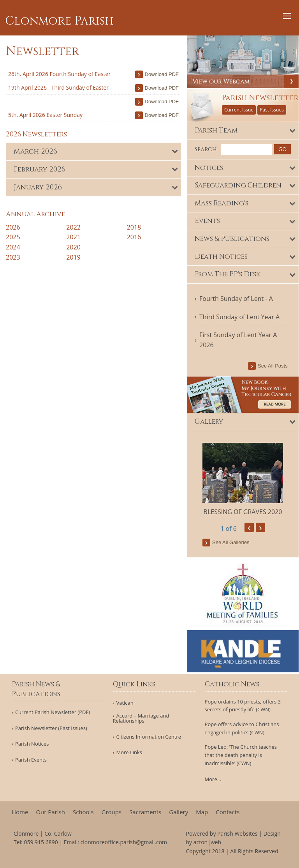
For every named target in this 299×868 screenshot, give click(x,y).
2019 (73, 257)
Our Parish (50, 812)
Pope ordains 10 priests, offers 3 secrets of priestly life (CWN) (243, 706)
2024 (13, 247)
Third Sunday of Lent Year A (239, 317)
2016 (134, 237)
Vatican (125, 703)
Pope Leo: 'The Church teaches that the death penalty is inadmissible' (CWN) (241, 755)
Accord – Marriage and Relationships (141, 718)
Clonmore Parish (59, 21)
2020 (73, 247)
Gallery (179, 812)
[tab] (93, 151)
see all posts (273, 366)
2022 (73, 227)
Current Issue (239, 110)
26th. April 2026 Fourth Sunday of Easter (59, 74)
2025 (13, 237)
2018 (134, 227)
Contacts (228, 812)
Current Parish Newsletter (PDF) (53, 712)
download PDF (162, 74)
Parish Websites (237, 834)
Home (20, 812)
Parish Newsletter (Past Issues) (51, 728)
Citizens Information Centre (149, 737)
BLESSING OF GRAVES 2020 (243, 512)
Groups (112, 812)
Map (202, 812)
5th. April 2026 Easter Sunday (45, 115)
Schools (83, 812)
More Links (129, 752)
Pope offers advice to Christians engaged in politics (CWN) (242, 728)
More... (213, 779)
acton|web (207, 842)
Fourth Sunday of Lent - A (236, 299)
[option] (243, 480)
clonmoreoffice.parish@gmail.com (124, 842)
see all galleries (231, 543)
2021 (73, 237)
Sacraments (145, 812)
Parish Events (31, 760)
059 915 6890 (41, 842)
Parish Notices (32, 744)
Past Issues (272, 110)
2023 (13, 257)
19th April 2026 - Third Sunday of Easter (58, 88)
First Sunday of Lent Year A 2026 (238, 340)
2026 (13, 227)
